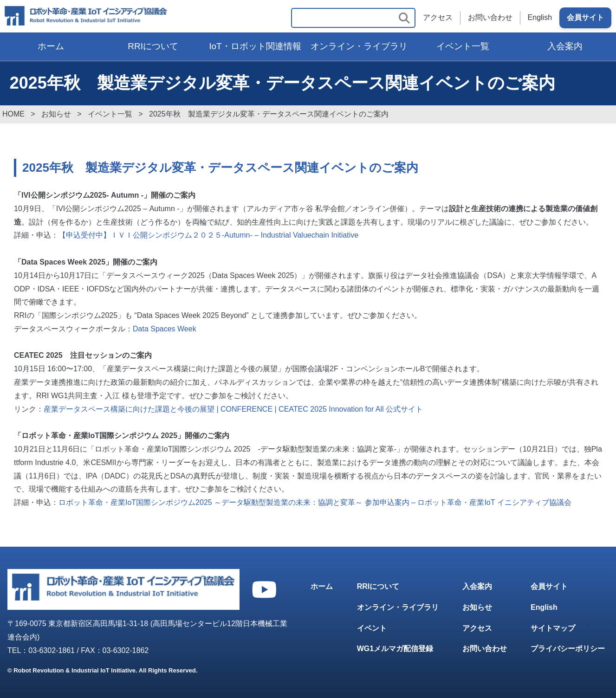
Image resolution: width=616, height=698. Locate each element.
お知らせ (477, 607)
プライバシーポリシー (568, 649)
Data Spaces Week (165, 329)
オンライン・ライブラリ (359, 46)
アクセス (438, 18)
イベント (372, 628)
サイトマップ (553, 628)
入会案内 (565, 46)
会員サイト (585, 18)
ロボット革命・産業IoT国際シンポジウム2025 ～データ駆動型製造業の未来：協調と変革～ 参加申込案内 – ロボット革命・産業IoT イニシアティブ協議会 (315, 502)
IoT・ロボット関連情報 (255, 46)
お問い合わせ (490, 18)
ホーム (51, 46)
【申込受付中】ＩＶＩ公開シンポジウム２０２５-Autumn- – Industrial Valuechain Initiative (208, 235)
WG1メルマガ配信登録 (395, 649)
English (540, 18)
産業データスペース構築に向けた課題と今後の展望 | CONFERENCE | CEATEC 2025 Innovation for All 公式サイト (233, 409)
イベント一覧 (463, 46)
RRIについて (153, 46)
